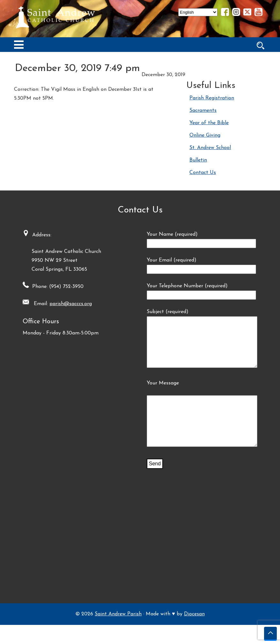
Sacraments (203, 111)
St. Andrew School (210, 148)
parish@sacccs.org (67, 304)
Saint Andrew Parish (118, 633)
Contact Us (203, 173)
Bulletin (198, 160)
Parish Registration (212, 98)
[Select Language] (198, 12)
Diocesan (194, 633)
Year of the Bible (209, 123)
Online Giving (205, 135)
